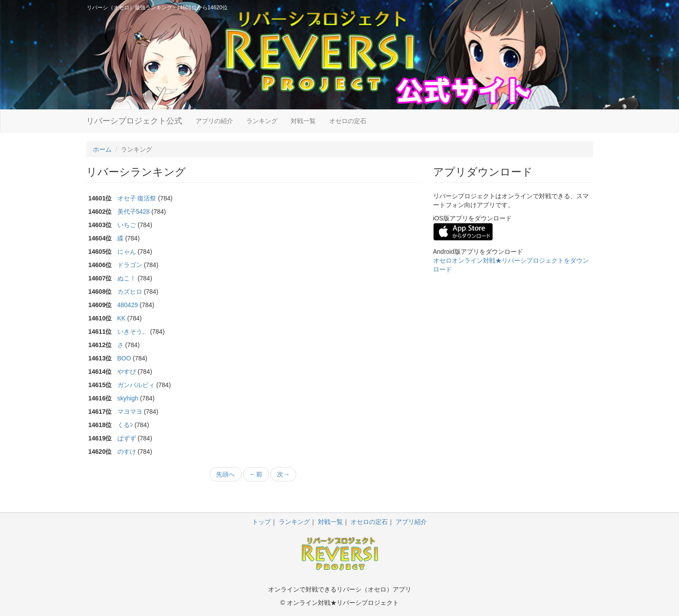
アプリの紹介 (214, 121)
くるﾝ (125, 425)
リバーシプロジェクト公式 (134, 121)
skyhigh (128, 398)
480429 (128, 305)
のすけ (127, 452)
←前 (256, 474)
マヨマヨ (130, 412)
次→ (283, 474)
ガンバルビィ (136, 385)
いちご (127, 225)
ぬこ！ (127, 278)
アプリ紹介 (411, 522)
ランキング (262, 121)
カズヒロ (130, 292)
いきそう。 (133, 332)
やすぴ (127, 372)
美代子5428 (134, 212)
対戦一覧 (303, 121)
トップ (261, 522)
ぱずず (127, 438)
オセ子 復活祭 (137, 198)
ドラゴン (130, 265)
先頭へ (225, 474)
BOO (124, 358)
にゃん (127, 252)
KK (122, 318)
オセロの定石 (348, 121)
